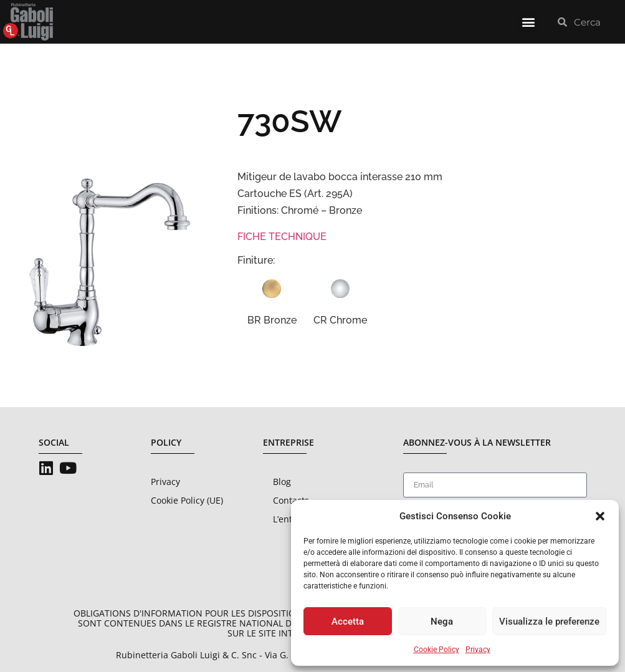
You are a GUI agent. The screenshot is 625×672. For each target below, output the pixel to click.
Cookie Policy (437, 650)
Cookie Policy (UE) (187, 500)
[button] (600, 516)
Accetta (348, 622)
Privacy (478, 650)
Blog (282, 482)
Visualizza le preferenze (549, 622)
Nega (442, 622)
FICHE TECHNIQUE (282, 237)
